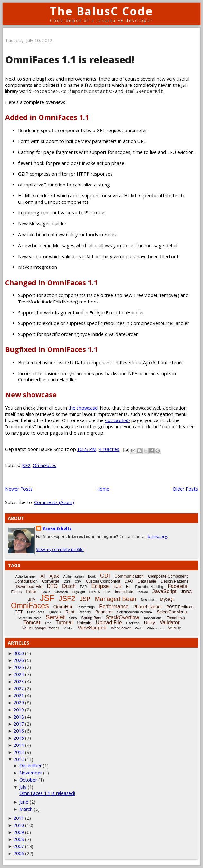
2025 (19, 667)
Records (85, 612)
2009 (19, 832)
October (28, 780)
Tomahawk (176, 618)
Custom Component (103, 581)
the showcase (83, 408)
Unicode (84, 623)
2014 (19, 745)
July (23, 787)
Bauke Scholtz (57, 528)
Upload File (109, 623)
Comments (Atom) (54, 502)
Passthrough (86, 607)
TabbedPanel (153, 618)
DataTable (147, 581)
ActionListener (26, 577)
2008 (19, 839)
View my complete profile (60, 550)
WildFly (175, 628)
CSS (67, 581)
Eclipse (100, 586)
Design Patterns (175, 581)
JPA (32, 599)
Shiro (73, 618)
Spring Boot (91, 618)
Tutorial (64, 623)
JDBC (187, 592)
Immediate (124, 592)
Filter (31, 591)
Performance (114, 606)
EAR (83, 587)
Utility (150, 623)
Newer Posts (19, 489)
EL (129, 587)
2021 (19, 696)
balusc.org (157, 536)
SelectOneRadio (29, 618)
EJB (117, 586)
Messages (148, 600)
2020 (19, 703)
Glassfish (61, 592)
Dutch (69, 586)
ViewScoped (92, 628)
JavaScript (165, 591)
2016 (19, 731)
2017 (19, 724)
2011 (19, 818)
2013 (19, 752)
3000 (19, 653)
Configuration (26, 581)
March (26, 809)
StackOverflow (122, 617)
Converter (51, 581)
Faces (17, 592)
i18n (108, 592)
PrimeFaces (36, 612)
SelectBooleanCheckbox (135, 612)
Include (143, 592)
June (24, 802)
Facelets (177, 586)
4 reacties (109, 449)
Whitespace (155, 628)
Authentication (74, 577)
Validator (170, 623)
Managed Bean (116, 599)
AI (42, 576)
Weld (139, 628)
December (30, 766)
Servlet (55, 617)
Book (92, 577)
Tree (48, 623)
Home (103, 489)
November (31, 773)
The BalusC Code (101, 11)
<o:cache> (117, 420)
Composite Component (168, 576)
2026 (19, 660)
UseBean (133, 623)
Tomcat (32, 623)
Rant (70, 612)
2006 (19, 853)
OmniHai (63, 606)
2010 (19, 825)
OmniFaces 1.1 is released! (70, 60)
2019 (19, 710)
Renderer (104, 612)
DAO (129, 581)
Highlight (79, 592)
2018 (19, 717)
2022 (19, 688)
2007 (19, 846)
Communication (129, 576)
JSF (47, 598)
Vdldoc (68, 628)
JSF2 (26, 465)
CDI (105, 576)
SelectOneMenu (172, 612)
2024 (19, 674)
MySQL (167, 599)
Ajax (54, 576)
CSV (78, 581)
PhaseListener (148, 607)
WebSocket (121, 628)
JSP (85, 599)
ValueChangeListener (41, 628)
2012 (19, 759)
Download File (29, 587)
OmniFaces (45, 465)
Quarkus (55, 612)
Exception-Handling (149, 587)
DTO (52, 586)
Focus (46, 592)
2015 (19, 738)
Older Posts (185, 489)
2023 (19, 681)
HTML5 (95, 592)
